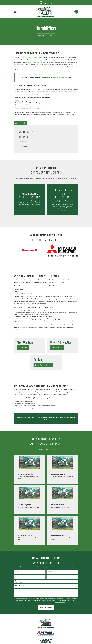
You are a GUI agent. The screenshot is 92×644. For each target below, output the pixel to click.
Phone (16, 576)
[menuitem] (46, 137)
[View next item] (47, 219)
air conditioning (38, 62)
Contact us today (46, 36)
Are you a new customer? (20, 585)
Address (16, 581)
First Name (17, 571)
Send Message (46, 607)
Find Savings (57, 348)
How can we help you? (19, 590)
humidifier (63, 89)
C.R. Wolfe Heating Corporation (28, 57)
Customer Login (46, 3)
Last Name (49, 571)
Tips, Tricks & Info (43, 365)
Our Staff (23, 348)
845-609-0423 (46, 642)
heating (29, 62)
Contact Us (20, 123)
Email (48, 576)
